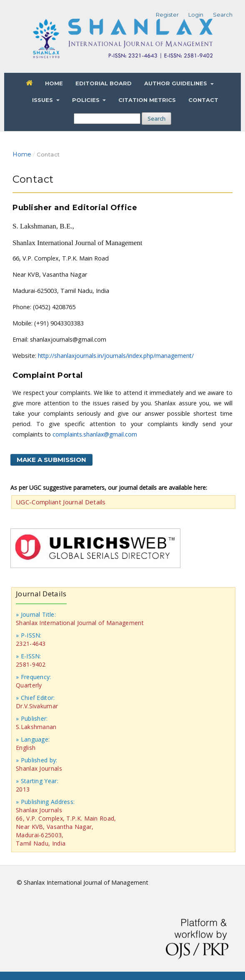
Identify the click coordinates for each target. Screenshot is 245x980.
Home (54, 83)
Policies (87, 100)
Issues (43, 100)
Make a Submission (51, 460)
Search (156, 119)
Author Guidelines (176, 83)
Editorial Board (104, 83)
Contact (203, 100)
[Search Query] (107, 119)
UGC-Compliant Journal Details (61, 502)
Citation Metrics (147, 100)
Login (196, 15)
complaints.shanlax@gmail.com (95, 434)
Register (167, 15)
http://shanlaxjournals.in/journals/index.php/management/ (116, 356)
